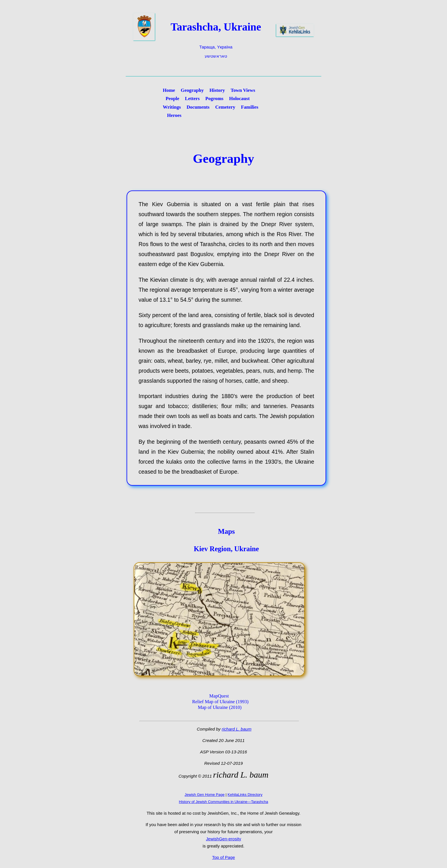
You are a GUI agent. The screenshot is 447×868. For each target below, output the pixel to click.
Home (169, 90)
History (217, 90)
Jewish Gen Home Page (205, 795)
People (172, 99)
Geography (192, 90)
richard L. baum (237, 729)
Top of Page (223, 857)
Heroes (174, 115)
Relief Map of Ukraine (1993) (220, 702)
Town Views (243, 90)
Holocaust (239, 99)
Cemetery (225, 107)
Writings (172, 107)
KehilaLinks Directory (245, 795)
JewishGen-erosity (223, 839)
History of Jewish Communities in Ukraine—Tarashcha (224, 802)
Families (250, 107)
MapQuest (219, 696)
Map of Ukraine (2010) (220, 707)
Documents (198, 107)
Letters (192, 99)
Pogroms (214, 99)
